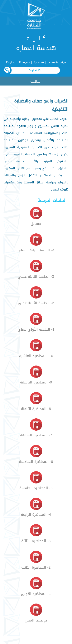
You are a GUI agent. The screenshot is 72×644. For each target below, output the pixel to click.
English (11, 62)
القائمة (36, 81)
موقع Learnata (57, 62)
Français (24, 62)
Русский (39, 62)
